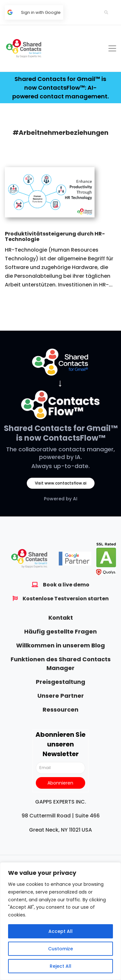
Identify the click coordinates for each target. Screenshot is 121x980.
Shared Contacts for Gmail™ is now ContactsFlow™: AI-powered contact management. (60, 88)
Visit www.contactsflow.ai (61, 483)
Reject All (60, 966)
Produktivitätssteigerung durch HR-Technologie (55, 237)
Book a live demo (66, 585)
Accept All (60, 931)
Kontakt (61, 618)
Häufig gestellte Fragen (60, 631)
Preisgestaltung (60, 682)
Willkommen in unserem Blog (60, 645)
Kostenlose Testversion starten (66, 599)
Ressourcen (60, 710)
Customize (60, 949)
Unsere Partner (61, 696)
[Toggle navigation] (112, 48)
